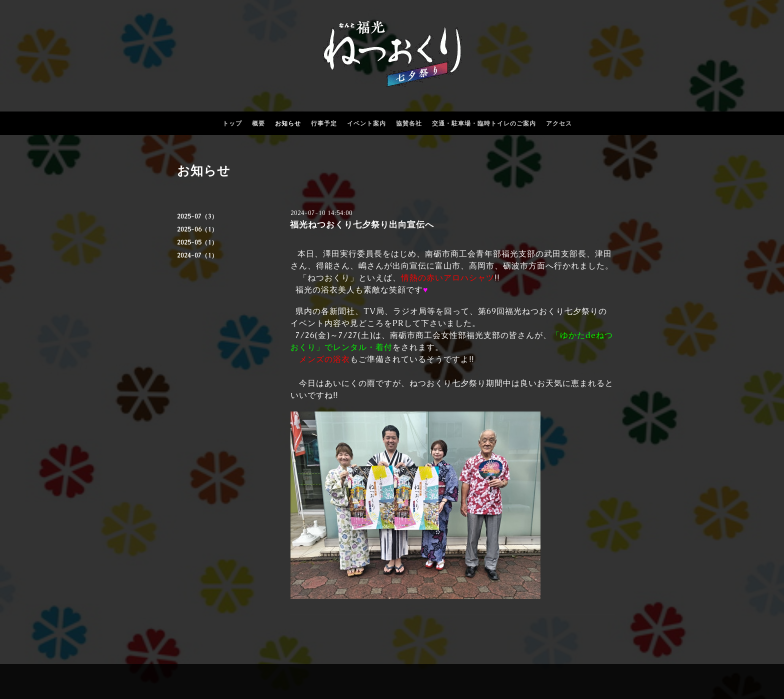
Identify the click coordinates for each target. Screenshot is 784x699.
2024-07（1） (197, 255)
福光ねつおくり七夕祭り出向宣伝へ (362, 224)
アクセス (559, 123)
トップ (232, 123)
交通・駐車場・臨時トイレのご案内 (484, 123)
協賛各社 (409, 123)
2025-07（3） (197, 216)
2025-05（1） (197, 242)
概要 (258, 123)
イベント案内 (366, 123)
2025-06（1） (197, 229)
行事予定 (324, 123)
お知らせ (288, 123)
